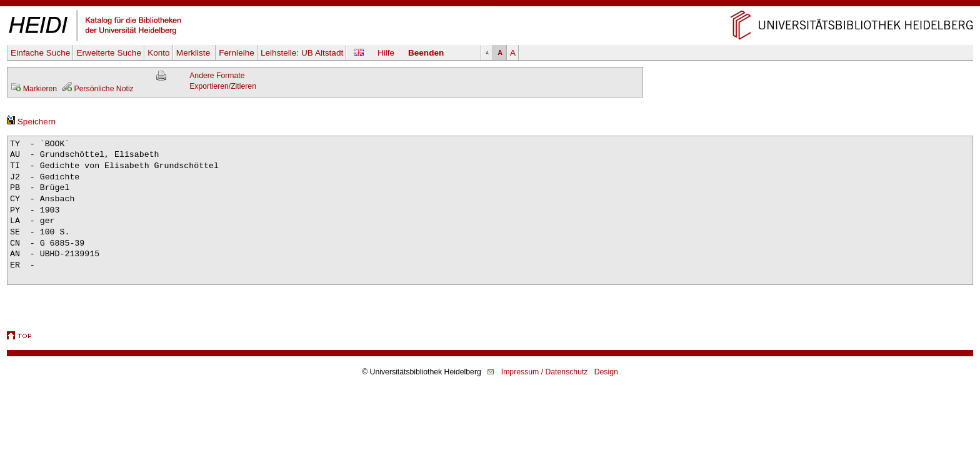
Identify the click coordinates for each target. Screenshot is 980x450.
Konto (159, 53)
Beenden (426, 53)
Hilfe (386, 53)
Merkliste (194, 53)
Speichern (31, 122)
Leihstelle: (302, 53)
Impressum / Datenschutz (545, 372)
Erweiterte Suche (109, 53)
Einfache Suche (40, 53)
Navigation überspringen (490, 5)
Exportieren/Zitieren (223, 86)
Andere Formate (217, 76)
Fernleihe (237, 53)
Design (606, 372)
